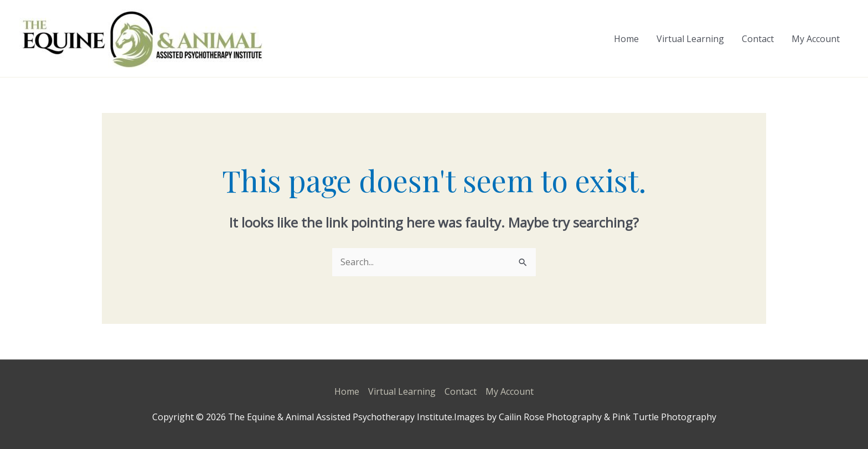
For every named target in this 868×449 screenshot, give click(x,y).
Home (626, 39)
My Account (816, 39)
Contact (758, 39)
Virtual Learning (690, 39)
